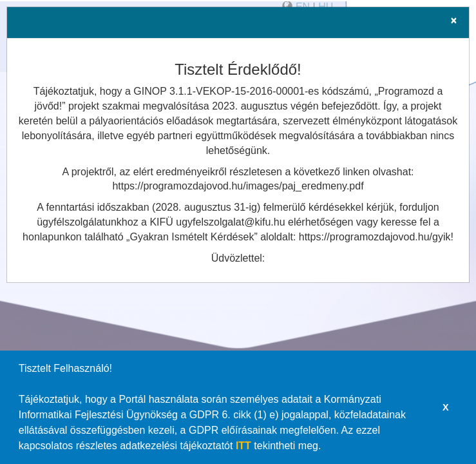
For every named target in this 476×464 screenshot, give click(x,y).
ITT (243, 446)
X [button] (446, 407)
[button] (326, 447)
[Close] (454, 21)
